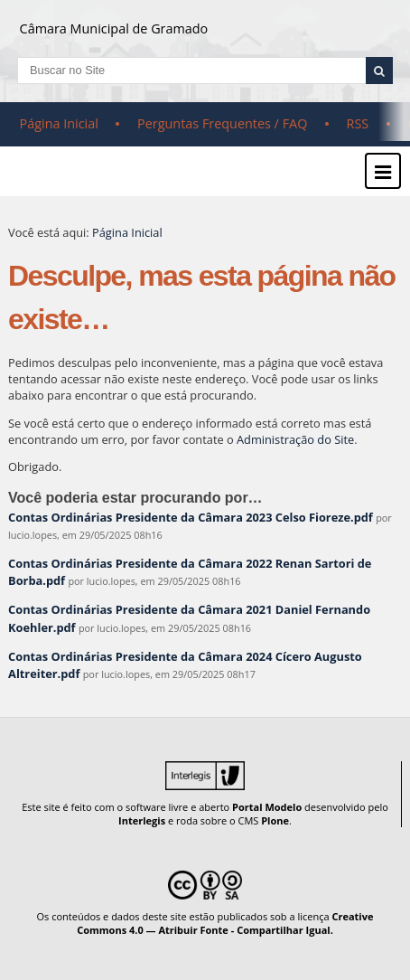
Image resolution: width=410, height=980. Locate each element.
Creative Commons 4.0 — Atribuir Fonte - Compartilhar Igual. (225, 923)
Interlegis (142, 820)
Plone (275, 820)
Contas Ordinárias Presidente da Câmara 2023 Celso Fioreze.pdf (191, 517)
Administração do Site (295, 439)
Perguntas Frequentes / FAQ (222, 123)
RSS (358, 123)
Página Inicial (59, 123)
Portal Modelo (267, 807)
